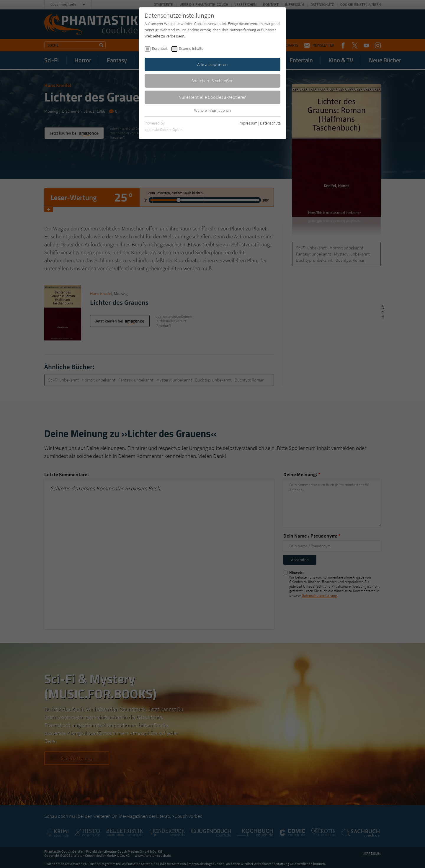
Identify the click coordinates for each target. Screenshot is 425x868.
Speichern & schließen (212, 81)
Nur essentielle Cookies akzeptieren (213, 97)
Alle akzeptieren (212, 64)
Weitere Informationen (212, 110)
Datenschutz (270, 123)
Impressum (248, 123)
